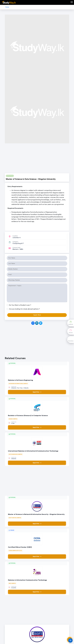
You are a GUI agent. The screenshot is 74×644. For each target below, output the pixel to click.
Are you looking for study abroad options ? (24, 309)
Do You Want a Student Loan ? (20, 305)
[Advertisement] (37, 159)
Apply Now (37, 392)
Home (7, 7)
